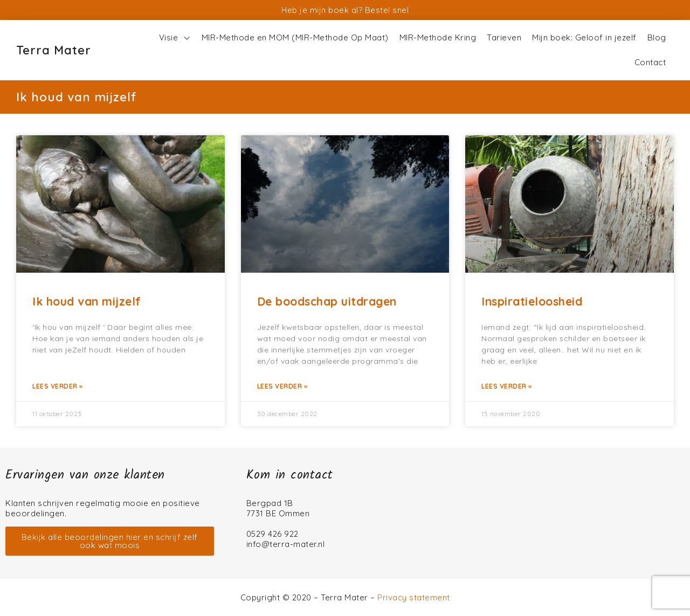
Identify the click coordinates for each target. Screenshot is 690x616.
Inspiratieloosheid (532, 301)
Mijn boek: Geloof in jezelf (584, 37)
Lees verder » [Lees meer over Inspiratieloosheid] (507, 386)
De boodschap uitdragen (327, 301)
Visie (175, 38)
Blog (657, 37)
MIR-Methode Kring (438, 37)
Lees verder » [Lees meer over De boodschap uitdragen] (282, 386)
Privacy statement (414, 597)
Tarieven (504, 37)
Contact (650, 62)
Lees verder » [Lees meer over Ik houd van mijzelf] (58, 386)
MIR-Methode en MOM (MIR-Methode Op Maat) (295, 37)
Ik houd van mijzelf (87, 301)
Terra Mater (54, 50)
